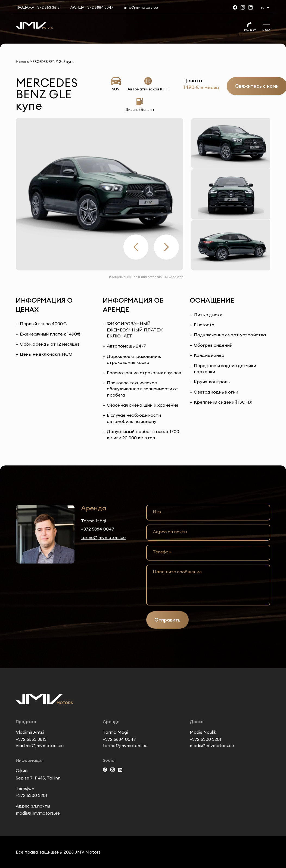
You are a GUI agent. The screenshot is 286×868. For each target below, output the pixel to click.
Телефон (162, 552)
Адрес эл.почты (170, 532)
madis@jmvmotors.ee (212, 745)
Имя (157, 512)
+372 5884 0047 (98, 529)
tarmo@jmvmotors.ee (103, 537)
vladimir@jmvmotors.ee (40, 745)
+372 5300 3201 (206, 739)
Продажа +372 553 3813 (38, 7)
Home (21, 62)
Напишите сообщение (177, 572)
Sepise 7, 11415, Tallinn (38, 778)
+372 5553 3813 (31, 739)
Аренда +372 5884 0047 (92, 7)
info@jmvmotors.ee (141, 7)
